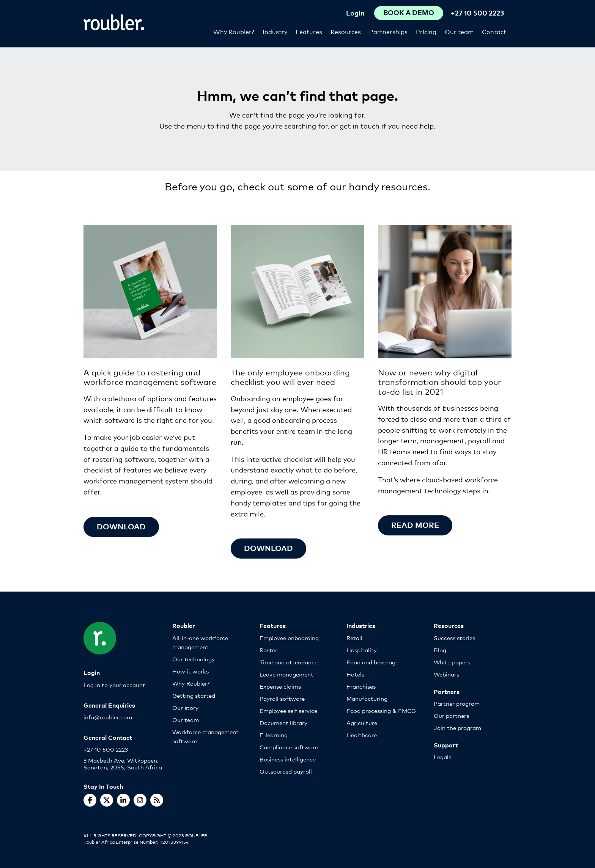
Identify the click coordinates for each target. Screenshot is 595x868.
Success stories (454, 638)
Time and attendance (289, 662)
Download (121, 526)
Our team (459, 31)
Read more (415, 525)
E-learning (274, 735)
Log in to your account (114, 685)
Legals (442, 757)
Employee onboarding (289, 638)
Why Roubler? (234, 31)
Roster (268, 650)
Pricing (426, 31)
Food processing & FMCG (381, 710)
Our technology (194, 659)
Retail (354, 638)
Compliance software (289, 747)
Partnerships (388, 31)
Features (309, 31)
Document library (283, 723)
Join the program (457, 728)
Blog (440, 650)
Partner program (457, 703)
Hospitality (362, 650)
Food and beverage (372, 662)
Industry (275, 31)
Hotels (355, 674)
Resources (346, 31)
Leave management (286, 674)
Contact (494, 31)
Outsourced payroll (286, 771)
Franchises (361, 686)
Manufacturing (367, 698)
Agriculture (362, 723)
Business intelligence (288, 759)
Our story (185, 707)
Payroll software (282, 698)
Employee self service (288, 710)
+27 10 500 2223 (477, 13)
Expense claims (280, 686)
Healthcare (362, 735)
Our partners (451, 715)
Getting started (194, 695)
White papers (452, 662)
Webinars (446, 674)
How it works (190, 671)
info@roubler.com (108, 717)
